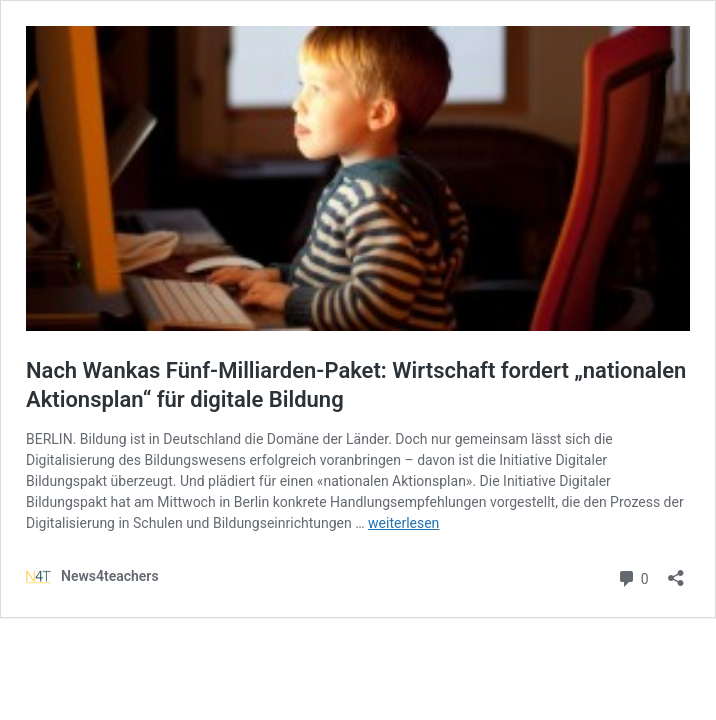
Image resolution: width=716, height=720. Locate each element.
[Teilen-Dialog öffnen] (676, 571)
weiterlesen (403, 523)
